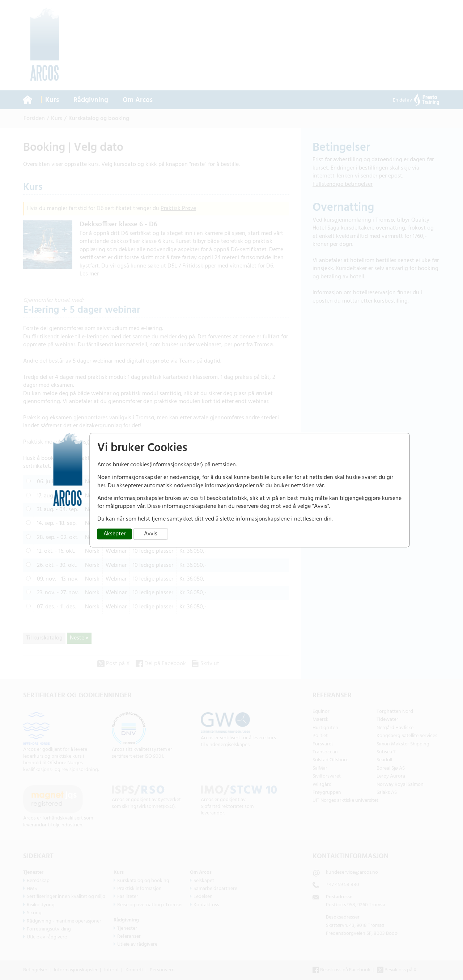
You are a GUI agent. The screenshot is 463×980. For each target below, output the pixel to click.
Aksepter (114, 534)
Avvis (151, 534)
